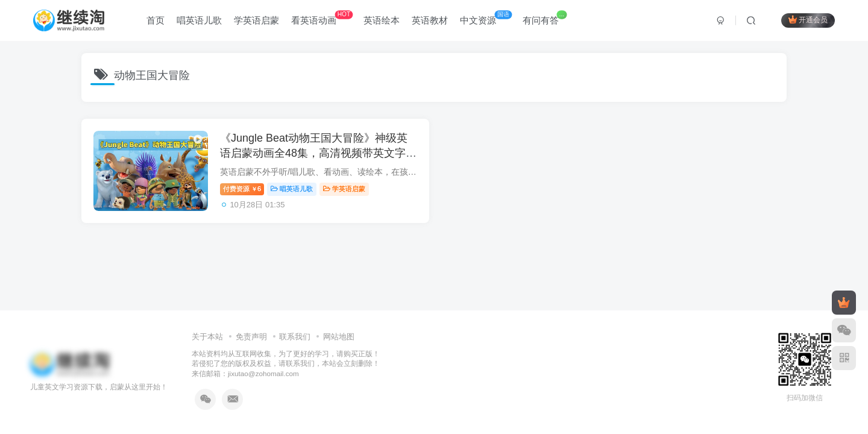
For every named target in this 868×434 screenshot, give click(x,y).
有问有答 (545, 18)
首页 (156, 20)
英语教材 (430, 20)
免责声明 (251, 337)
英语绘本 (382, 20)
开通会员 (808, 20)
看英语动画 (322, 18)
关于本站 (207, 337)
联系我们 (295, 337)
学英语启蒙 (256, 20)
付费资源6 (242, 189)
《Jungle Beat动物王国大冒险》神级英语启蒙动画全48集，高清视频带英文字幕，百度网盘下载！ (314, 153)
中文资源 (486, 18)
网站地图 (339, 337)
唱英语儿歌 (199, 20)
